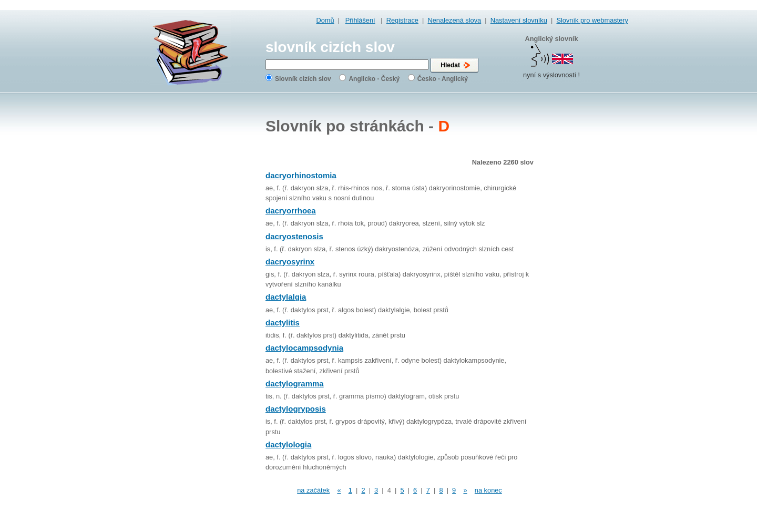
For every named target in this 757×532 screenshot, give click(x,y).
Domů (325, 20)
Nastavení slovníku (519, 20)
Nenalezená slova (454, 20)
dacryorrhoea (291, 211)
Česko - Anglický (443, 79)
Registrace (402, 20)
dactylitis (283, 323)
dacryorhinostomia (301, 175)
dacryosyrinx (290, 262)
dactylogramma (295, 383)
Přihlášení (360, 20)
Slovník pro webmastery (592, 20)
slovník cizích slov (330, 47)
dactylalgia (286, 297)
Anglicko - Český (374, 79)
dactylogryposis (296, 409)
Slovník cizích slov (303, 79)
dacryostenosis (294, 236)
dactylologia (288, 444)
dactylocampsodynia (304, 348)
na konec (488, 490)
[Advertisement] (586, 263)
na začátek (313, 490)
